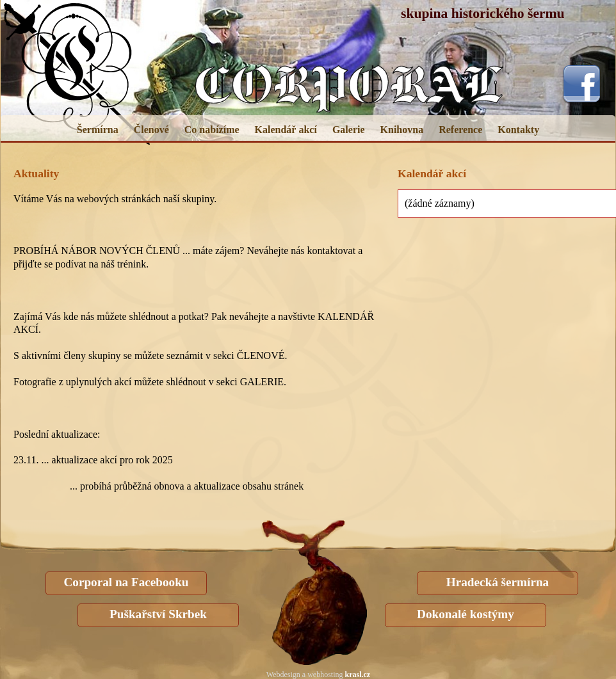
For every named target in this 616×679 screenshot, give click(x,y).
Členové (151, 130)
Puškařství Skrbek (158, 614)
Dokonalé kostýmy (466, 614)
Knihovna (402, 130)
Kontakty (518, 130)
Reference (460, 130)
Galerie (349, 130)
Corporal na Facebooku (126, 582)
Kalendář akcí (286, 130)
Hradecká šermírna (498, 582)
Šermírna (98, 130)
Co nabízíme (212, 130)
